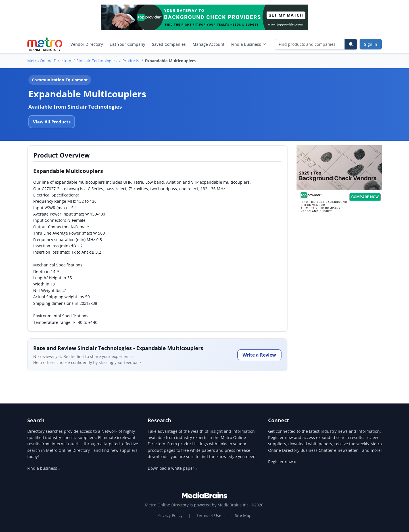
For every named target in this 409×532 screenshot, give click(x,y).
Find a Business (249, 44)
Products (131, 61)
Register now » (282, 462)
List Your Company (127, 44)
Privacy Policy (170, 515)
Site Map (243, 515)
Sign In (371, 44)
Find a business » (44, 468)
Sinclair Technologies (97, 61)
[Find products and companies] (310, 44)
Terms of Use (209, 515)
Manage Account (208, 44)
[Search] (351, 44)
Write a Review (259, 355)
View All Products (52, 122)
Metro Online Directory (49, 61)
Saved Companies (169, 44)
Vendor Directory (87, 44)
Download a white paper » (173, 468)
